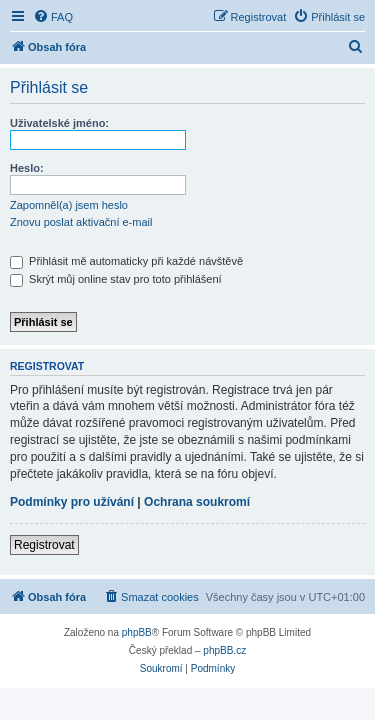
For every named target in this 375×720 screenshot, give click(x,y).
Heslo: (27, 168)
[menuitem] (53, 17)
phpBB (137, 632)
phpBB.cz (224, 650)
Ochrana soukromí (197, 502)
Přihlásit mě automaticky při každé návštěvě (126, 261)
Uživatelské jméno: (59, 123)
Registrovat (44, 545)
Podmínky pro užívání (72, 502)
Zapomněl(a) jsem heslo (69, 205)
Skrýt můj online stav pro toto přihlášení (116, 279)
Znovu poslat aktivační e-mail (81, 222)
